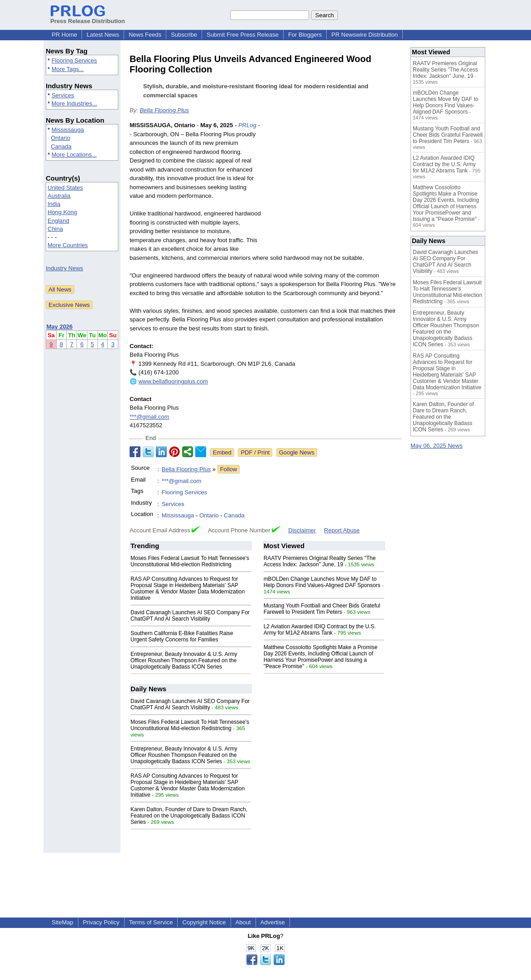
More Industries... (74, 103)
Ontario (60, 138)
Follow (229, 469)
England (58, 221)
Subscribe (184, 35)
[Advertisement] (333, 187)
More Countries (68, 245)
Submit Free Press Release (243, 35)
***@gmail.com (150, 417)
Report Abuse (342, 530)
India (54, 204)
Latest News (103, 35)
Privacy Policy (101, 922)
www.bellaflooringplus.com (173, 381)
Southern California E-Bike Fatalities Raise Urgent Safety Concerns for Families (182, 636)
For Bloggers (305, 35)
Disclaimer (302, 530)
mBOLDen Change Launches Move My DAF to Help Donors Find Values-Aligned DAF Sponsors (322, 582)
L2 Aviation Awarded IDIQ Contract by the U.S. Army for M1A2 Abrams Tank (320, 630)
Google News (297, 452)
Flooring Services (74, 60)
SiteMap (63, 922)
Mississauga (68, 130)
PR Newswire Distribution (364, 35)
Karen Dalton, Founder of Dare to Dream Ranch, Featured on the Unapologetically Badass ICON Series (189, 816)
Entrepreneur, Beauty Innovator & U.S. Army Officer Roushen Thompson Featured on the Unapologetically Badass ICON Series (184, 660)
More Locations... (74, 155)
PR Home (64, 35)
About (243, 922)
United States (65, 188)
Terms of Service (151, 922)
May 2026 (60, 327)
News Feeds (145, 35)
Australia (59, 196)
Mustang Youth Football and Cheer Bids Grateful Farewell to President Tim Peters (322, 609)
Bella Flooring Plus (164, 110)
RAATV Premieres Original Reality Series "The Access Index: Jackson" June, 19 (320, 561)
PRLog (247, 125)
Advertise (273, 922)
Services (63, 95)
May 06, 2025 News (437, 446)
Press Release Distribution (88, 18)
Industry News (64, 268)
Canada (61, 146)
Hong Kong (62, 212)
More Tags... (68, 69)
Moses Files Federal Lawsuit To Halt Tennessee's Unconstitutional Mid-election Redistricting (190, 561)
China (55, 229)
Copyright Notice (204, 922)
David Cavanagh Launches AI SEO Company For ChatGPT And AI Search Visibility (190, 616)
